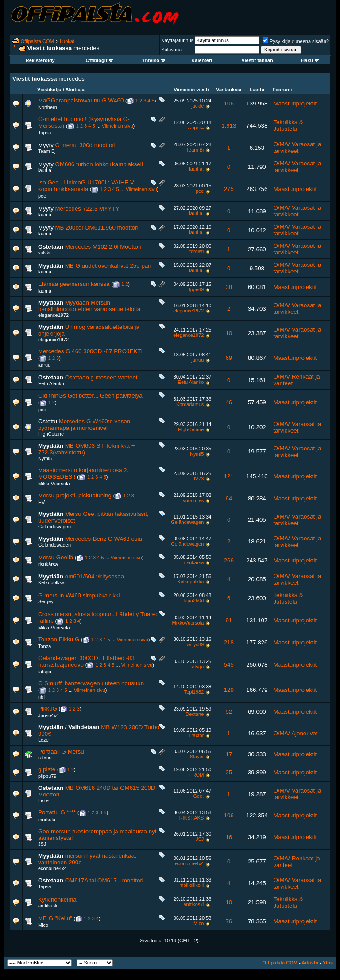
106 (229, 103)
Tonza (44, 646)
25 (229, 772)
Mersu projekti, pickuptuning (75, 495)
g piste (47, 769)
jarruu (44, 365)
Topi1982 (194, 692)
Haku (310, 60)
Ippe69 (197, 289)
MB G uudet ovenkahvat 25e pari (108, 266)
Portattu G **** (57, 812)
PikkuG (48, 709)
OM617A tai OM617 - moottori (104, 880)
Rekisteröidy (40, 60)
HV (41, 502)
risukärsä (48, 564)
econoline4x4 (52, 868)
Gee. (198, 796)
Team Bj (47, 151)
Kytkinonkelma (57, 900)
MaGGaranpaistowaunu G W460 (81, 100)
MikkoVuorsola (54, 484)
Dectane (195, 714)
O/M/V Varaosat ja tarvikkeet (297, 148)
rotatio (45, 757)
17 (229, 754)
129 (229, 690)
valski (44, 253)
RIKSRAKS (192, 818)
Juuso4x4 (48, 715)
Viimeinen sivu (118, 126)
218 (229, 642)
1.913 (229, 126)
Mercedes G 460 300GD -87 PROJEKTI (90, 351)
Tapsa (44, 133)
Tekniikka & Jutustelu (288, 125)
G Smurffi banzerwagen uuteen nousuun (91, 683)
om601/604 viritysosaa (95, 576)
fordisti (197, 251)
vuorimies (193, 500)
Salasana (171, 50)
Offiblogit (100, 60)
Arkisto (310, 963)
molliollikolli (191, 885)
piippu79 (47, 776)
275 (229, 189)
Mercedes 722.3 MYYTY (87, 209)
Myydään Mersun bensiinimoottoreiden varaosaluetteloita (89, 306)
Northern (48, 107)
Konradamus (190, 404)
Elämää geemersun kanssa (74, 284)
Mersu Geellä (56, 557)
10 (229, 333)
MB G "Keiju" (55, 918)
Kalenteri (202, 60)
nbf (41, 697)
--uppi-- (196, 128)
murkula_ (48, 820)
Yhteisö (153, 60)
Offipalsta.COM (37, 41)
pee (42, 196)
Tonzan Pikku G (59, 639)
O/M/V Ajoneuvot (295, 733)
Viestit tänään (257, 60)
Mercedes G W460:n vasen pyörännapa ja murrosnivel (84, 425)
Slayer (197, 757)
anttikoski (48, 906)
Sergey (46, 601)
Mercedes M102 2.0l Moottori (103, 247)
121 (229, 476)
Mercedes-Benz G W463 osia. (104, 539)
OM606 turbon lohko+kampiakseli (99, 164)
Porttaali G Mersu (61, 752)
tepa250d (193, 601)
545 (229, 665)
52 (229, 712)
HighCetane (51, 434)
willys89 (195, 644)
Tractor (196, 735)
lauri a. (45, 170)
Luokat (67, 41)
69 (229, 358)
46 (229, 402)
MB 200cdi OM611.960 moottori (97, 228)
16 (229, 837)
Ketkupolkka (51, 582)
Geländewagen (54, 527)
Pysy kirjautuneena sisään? (296, 41)
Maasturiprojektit (295, 103)
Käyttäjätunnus (177, 40)
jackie (197, 106)
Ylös (328, 963)
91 (229, 620)
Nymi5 (45, 458)
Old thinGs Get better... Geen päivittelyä (90, 396)
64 (229, 498)
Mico (43, 925)
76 (229, 921)
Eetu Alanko (51, 383)
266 (229, 560)
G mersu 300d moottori (85, 145)
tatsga (45, 672)
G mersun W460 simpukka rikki (79, 595)
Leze (43, 740)
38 (229, 287)
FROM (197, 775)
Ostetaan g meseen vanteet (101, 377)
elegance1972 (53, 315)
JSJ (42, 844)
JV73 (198, 479)
